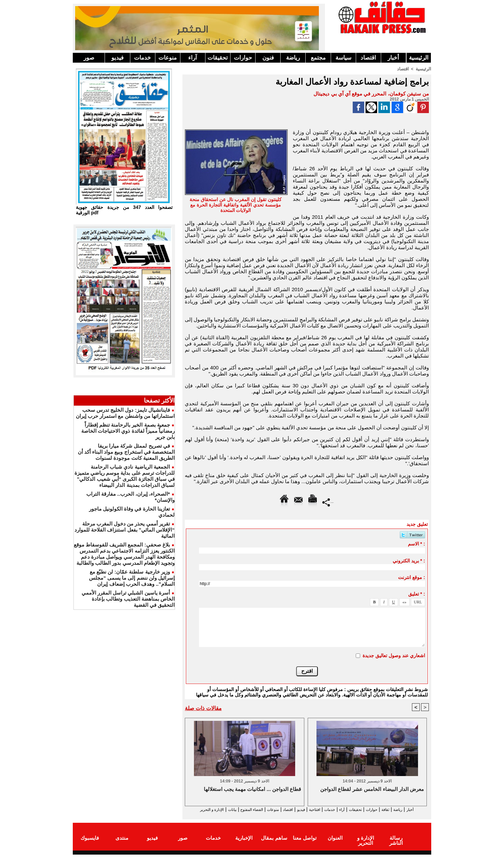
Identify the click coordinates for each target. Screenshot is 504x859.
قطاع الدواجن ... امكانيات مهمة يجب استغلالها (253, 789)
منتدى (122, 843)
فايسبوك (90, 843)
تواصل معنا (304, 843)
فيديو (117, 58)
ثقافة (391, 809)
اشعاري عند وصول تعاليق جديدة (394, 655)
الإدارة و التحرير (305, 815)
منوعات (168, 58)
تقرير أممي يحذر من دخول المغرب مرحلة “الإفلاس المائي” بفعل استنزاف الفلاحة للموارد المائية (125, 530)
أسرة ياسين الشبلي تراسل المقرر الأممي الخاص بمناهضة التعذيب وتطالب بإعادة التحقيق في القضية (128, 599)
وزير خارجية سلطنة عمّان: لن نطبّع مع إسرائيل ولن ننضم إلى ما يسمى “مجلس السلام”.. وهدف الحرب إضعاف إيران (132, 578)
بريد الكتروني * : (409, 560)
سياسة (343, 58)
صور (89, 58)
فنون (268, 58)
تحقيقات (218, 58)
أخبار (393, 58)
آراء (193, 58)
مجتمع (318, 58)
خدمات (143, 58)
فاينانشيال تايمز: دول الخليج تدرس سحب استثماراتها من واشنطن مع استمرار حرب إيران (125, 413)
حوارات (243, 58)
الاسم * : (417, 543)
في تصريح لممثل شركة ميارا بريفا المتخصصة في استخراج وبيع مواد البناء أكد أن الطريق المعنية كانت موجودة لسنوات (126, 452)
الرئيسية (419, 58)
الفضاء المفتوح (218, 809)
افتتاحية (301, 809)
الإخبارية (244, 843)
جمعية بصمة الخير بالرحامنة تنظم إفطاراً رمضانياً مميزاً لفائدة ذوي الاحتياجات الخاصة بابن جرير (128, 431)
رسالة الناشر (396, 843)
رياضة (293, 58)
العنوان (335, 843)
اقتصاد (368, 58)
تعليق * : (417, 594)
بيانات (192, 809)
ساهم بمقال (274, 843)
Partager (328, 502)
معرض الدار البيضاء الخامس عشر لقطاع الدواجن (372, 789)
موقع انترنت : (411, 577)
